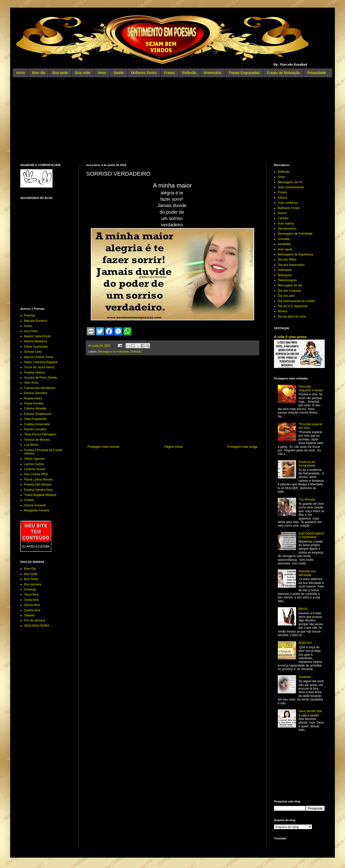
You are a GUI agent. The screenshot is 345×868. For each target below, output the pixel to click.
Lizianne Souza (34, 469)
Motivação (285, 275)
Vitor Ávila (31, 383)
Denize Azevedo (35, 505)
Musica (283, 311)
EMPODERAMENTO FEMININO (312, 535)
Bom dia (38, 73)
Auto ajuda (285, 249)
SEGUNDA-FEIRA (37, 626)
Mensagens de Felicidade (114, 352)
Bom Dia (30, 569)
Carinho (283, 218)
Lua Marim (31, 445)
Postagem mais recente (103, 447)
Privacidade (316, 73)
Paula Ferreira (34, 403)
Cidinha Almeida (35, 409)
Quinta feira (32, 605)
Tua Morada (307, 500)
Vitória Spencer (34, 459)
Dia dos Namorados (291, 265)
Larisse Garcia (34, 464)
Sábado (29, 615)
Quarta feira (32, 610)
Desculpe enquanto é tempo (311, 388)
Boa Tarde (31, 579)
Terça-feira (31, 595)
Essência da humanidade (307, 464)
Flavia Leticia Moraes (38, 479)
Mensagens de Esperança (295, 254)
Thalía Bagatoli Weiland (40, 495)
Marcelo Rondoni (36, 321)
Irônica (282, 198)
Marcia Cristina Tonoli (39, 357)
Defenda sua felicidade (307, 573)
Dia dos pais (286, 296)
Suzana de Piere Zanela (40, 378)
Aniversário (213, 73)
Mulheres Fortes (144, 73)
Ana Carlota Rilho (36, 474)
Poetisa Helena (34, 373)
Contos (29, 500)
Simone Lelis (33, 352)
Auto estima (286, 224)
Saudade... (306, 677)
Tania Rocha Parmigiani (40, 434)
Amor (102, 73)
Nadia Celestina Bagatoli (41, 362)
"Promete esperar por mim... (310, 426)
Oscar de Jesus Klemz (39, 367)
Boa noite (83, 73)
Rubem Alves (33, 398)
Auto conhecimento (291, 187)
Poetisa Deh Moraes (38, 485)
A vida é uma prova (290, 337)
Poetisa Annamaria (37, 424)
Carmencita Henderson (40, 388)
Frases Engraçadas (244, 73)
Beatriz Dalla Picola (37, 336)
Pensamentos (287, 229)
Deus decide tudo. (311, 711)
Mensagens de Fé (290, 182)
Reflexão (189, 73)
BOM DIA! (305, 643)
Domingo (30, 589)
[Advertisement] (172, 120)
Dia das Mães (287, 260)
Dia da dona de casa (292, 317)
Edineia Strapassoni (38, 414)
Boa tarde (60, 73)
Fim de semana (35, 620)
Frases (170, 73)
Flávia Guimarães (36, 347)
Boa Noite (31, 574)
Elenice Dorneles (36, 393)
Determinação (287, 280)
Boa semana (33, 584)
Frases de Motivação (283, 73)
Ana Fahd (31, 331)
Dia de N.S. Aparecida (293, 306)
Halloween (285, 270)
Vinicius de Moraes (37, 440)
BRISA (303, 609)
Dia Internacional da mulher (296, 301)
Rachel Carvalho (35, 429)
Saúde (118, 73)
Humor (282, 213)
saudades (284, 244)
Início (20, 73)
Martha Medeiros (36, 341)
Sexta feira (31, 600)
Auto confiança (288, 203)
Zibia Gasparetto (35, 419)
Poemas (30, 316)
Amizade (284, 239)
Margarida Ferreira (37, 510)
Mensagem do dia (290, 285)
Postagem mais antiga (242, 447)
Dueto (28, 326)
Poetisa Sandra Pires (38, 490)
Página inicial (173, 447)
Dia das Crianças (289, 291)
